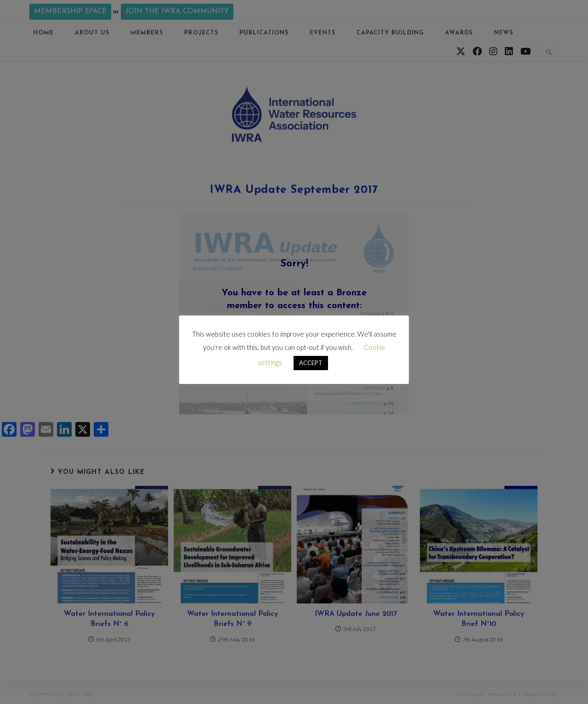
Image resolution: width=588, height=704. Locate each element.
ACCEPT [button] (311, 363)
